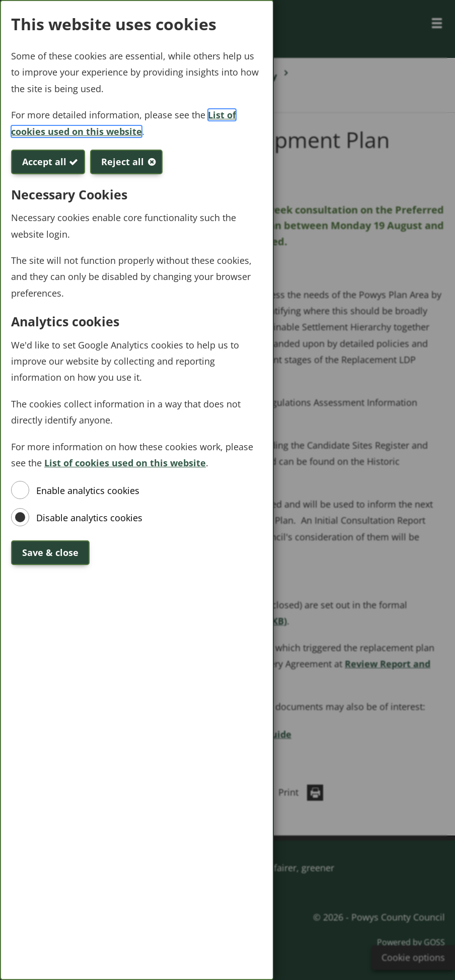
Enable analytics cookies (88, 491)
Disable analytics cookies (89, 518)
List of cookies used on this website (125, 463)
